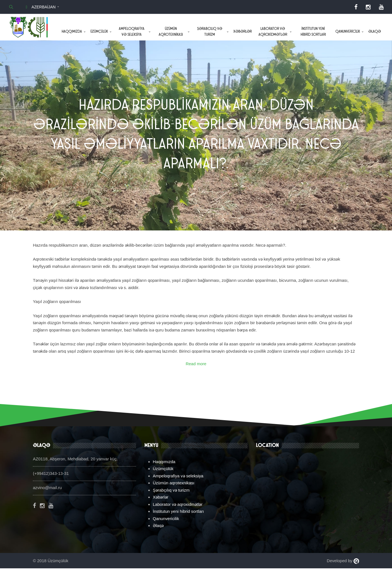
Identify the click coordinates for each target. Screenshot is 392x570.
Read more (196, 365)
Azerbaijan (40, 7)
